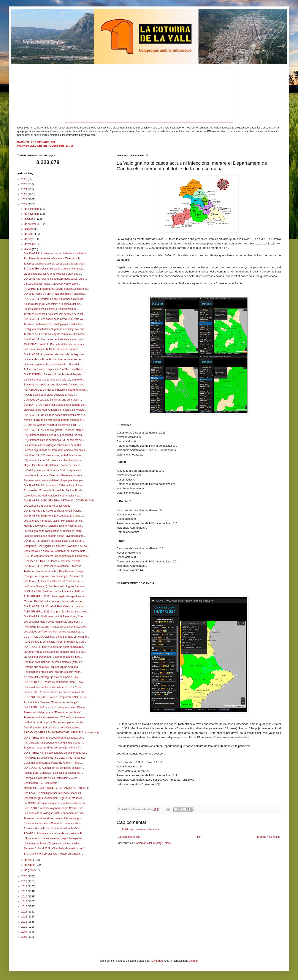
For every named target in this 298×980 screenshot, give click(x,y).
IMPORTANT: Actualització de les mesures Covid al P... (55, 692)
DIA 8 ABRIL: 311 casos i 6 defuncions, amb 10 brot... (55, 682)
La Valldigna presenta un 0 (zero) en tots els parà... (53, 657)
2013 (25, 912)
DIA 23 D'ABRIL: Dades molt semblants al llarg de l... (54, 374)
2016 (25, 897)
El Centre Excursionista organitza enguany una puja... (55, 269)
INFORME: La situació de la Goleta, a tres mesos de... (55, 758)
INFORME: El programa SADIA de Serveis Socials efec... (57, 289)
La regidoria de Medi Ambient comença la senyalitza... (55, 410)
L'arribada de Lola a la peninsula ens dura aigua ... (53, 400)
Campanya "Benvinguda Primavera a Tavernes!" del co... (56, 546)
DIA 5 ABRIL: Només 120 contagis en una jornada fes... (56, 753)
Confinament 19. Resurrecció (40, 783)
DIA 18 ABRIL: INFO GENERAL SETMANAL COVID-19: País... (60, 501)
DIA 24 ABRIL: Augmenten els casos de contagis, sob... (56, 354)
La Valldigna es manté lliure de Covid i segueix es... (53, 470)
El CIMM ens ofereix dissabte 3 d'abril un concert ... (53, 854)
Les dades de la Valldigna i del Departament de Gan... (55, 813)
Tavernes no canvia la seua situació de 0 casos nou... (54, 385)
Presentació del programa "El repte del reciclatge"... (53, 712)
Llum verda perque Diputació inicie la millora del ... (53, 365)
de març (29, 860)
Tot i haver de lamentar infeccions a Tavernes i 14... (53, 258)
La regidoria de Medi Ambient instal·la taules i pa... (53, 496)
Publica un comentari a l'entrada (140, 830)
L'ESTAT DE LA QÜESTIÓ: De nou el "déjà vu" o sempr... (57, 637)
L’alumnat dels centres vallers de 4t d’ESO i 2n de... (53, 687)
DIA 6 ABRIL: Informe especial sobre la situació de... (54, 738)
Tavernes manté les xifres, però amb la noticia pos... (54, 818)
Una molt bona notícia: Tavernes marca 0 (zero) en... (54, 662)
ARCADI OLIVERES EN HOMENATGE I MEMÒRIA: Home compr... (63, 733)
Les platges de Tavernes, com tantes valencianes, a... (55, 632)
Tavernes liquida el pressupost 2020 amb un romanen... (56, 717)
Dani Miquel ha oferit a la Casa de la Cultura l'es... (52, 728)
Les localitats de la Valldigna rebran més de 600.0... (53, 445)
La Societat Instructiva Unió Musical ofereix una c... (53, 274)
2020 (25, 876)
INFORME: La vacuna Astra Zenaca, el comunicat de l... (56, 627)
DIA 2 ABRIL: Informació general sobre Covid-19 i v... (54, 808)
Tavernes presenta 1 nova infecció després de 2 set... (54, 314)
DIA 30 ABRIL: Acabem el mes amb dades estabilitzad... (56, 254)
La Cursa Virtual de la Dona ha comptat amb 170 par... (55, 652)
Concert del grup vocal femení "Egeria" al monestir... (54, 798)
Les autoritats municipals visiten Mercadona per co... (54, 521)
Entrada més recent (129, 837)
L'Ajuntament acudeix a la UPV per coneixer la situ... (54, 435)
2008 (25, 937)
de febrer (30, 865)
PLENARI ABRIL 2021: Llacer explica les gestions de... (55, 596)
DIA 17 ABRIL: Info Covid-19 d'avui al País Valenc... (53, 511)
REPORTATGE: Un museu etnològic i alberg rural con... (56, 390)
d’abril (28, 249)
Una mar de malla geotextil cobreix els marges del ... (54, 359)
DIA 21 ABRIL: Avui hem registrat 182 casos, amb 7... (54, 430)
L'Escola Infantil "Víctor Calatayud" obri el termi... (52, 284)
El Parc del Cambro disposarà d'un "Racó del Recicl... (55, 369)
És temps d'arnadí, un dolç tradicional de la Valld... (53, 828)
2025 (25, 184)
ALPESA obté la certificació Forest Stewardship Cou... (55, 642)
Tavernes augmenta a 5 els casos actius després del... (55, 264)
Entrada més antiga (268, 837)
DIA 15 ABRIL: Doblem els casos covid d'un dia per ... (55, 541)
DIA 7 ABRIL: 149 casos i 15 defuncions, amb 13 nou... (55, 707)
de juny (29, 239)
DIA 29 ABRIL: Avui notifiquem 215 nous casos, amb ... (55, 279)
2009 (25, 932)
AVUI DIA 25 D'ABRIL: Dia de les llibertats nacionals (54, 344)
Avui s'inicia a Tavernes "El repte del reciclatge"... (52, 702)
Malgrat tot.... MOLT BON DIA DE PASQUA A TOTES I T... (57, 788)
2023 (25, 194)
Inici (199, 837)
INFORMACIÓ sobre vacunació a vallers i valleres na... (55, 803)
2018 (25, 886)
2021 (25, 204)
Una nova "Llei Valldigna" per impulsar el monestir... (53, 793)
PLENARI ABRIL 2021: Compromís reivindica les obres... (56, 612)
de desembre (32, 209)
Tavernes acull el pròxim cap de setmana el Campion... (55, 334)
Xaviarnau (157, 961)
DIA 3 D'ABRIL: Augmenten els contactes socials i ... (54, 768)
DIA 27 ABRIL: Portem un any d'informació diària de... (55, 299)
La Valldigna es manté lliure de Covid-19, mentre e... (54, 380)
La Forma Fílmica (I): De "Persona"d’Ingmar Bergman (55, 586)
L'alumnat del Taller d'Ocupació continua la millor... (53, 844)
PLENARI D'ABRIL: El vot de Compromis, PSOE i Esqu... (57, 697)
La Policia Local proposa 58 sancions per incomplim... (55, 722)
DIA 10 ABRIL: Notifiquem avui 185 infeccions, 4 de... (54, 617)
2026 (25, 179)
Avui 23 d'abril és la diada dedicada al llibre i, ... (51, 395)
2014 (25, 906)
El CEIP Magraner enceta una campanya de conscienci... (57, 556)
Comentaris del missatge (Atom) (153, 843)
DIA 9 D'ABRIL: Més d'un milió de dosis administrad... (55, 647)
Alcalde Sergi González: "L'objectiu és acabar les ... (53, 773)
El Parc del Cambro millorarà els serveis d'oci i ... (52, 425)
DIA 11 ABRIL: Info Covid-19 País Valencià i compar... (55, 606)
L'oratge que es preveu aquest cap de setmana (51, 667)
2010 (25, 927)
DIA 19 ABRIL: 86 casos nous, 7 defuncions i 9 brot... (54, 485)
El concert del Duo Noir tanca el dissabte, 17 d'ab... (53, 561)
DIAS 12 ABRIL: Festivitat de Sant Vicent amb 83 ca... (55, 591)
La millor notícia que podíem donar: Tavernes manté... (55, 536)
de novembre (32, 214)
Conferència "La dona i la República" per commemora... (56, 551)
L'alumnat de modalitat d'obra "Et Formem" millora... (54, 763)
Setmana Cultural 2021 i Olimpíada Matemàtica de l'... (55, 848)
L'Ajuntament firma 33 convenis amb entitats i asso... (54, 460)
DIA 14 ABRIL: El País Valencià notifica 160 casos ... (54, 566)
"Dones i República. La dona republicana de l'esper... (54, 601)
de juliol (29, 234)
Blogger (193, 961)
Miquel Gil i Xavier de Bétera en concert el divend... (53, 465)
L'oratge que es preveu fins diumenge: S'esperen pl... (54, 576)
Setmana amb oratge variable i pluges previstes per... (54, 481)
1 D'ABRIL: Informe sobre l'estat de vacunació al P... (54, 833)
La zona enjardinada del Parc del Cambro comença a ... (56, 450)
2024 (25, 189)
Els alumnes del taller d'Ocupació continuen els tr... (53, 823)
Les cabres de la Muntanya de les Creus (47, 506)
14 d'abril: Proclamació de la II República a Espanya (54, 571)
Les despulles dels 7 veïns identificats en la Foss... (53, 622)
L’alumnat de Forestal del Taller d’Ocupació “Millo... (53, 672)
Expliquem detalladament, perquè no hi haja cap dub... (55, 329)
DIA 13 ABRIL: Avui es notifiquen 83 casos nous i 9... (54, 581)
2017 (25, 891)
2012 (25, 917)
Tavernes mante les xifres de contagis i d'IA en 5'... (53, 748)
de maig (29, 244)
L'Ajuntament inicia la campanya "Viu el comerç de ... (54, 440)
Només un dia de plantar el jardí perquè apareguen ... (55, 420)
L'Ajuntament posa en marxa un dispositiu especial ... (54, 838)
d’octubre (30, 219)
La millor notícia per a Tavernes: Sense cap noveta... (54, 475)
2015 (25, 902)
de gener (30, 870)
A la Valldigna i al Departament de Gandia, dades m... (55, 743)
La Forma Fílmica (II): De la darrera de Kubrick (51, 349)
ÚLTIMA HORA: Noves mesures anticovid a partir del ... (56, 405)
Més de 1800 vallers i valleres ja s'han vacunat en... (53, 526)
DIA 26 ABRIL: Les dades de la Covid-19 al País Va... (54, 319)
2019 (25, 881)
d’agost (29, 229)
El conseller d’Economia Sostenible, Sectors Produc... (55, 490)
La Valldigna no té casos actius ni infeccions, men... (53, 531)
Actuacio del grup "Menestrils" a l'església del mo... (53, 304)
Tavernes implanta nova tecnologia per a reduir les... (54, 324)
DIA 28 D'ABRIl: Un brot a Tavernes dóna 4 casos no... (55, 294)
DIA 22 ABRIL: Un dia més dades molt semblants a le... (55, 415)
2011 (25, 922)
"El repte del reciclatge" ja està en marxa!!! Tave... (52, 677)
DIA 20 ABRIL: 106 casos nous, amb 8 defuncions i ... (55, 455)
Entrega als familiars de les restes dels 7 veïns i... (52, 778)
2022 (25, 199)
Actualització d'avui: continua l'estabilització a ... (51, 309)
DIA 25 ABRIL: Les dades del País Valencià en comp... (55, 339)
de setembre (32, 224)
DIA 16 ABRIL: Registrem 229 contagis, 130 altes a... (54, 516)
